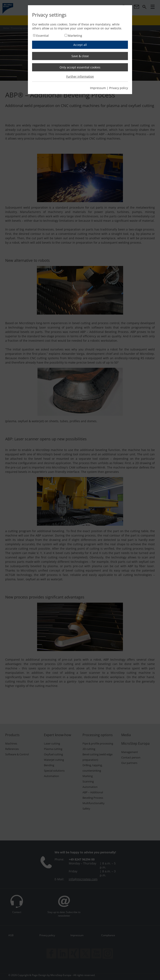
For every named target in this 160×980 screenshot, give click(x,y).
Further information (80, 76)
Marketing (75, 36)
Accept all (80, 45)
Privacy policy (119, 88)
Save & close (80, 56)
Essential (42, 36)
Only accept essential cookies (80, 67)
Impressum (98, 88)
